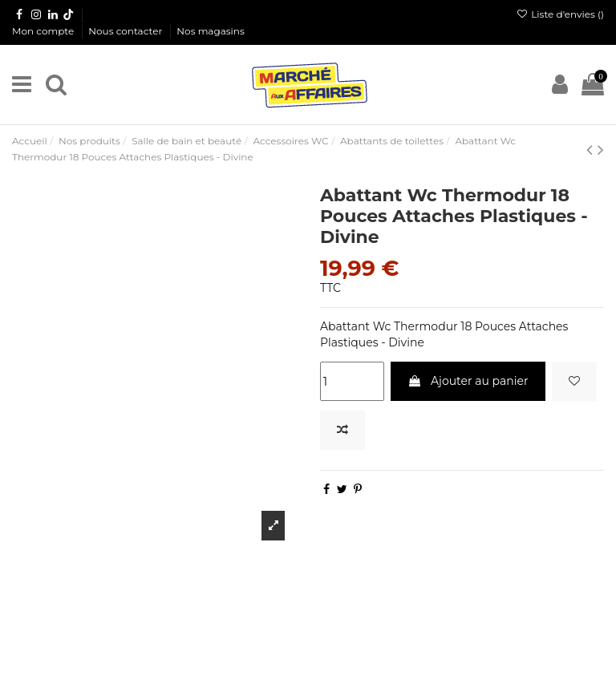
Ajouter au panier (468, 381)
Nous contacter (126, 31)
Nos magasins (210, 31)
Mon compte (44, 31)
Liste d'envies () (560, 14)
